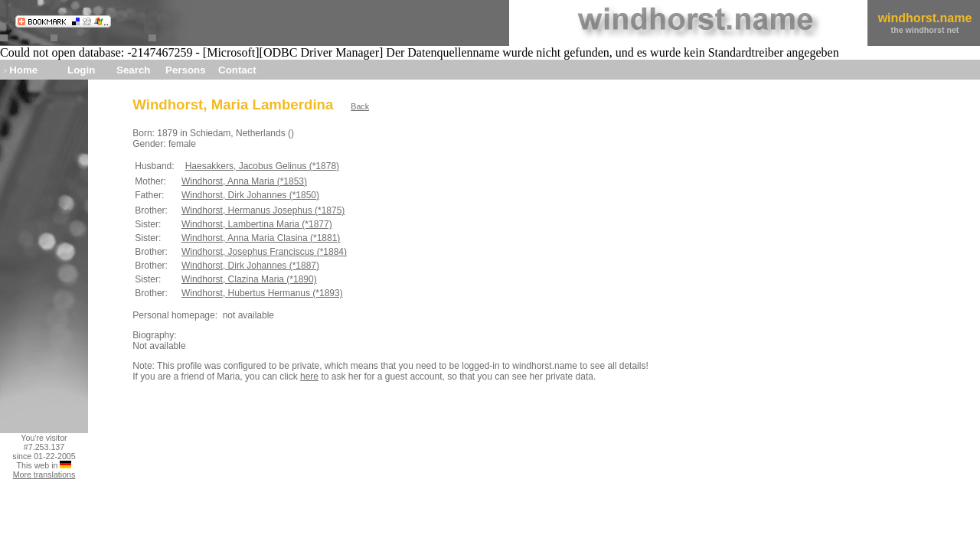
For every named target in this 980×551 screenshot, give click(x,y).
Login (81, 70)
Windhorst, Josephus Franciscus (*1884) (264, 252)
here (309, 377)
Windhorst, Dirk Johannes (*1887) (250, 266)
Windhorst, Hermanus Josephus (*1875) (263, 210)
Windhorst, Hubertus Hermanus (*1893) (262, 293)
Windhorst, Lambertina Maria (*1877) (257, 224)
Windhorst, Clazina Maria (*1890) (249, 279)
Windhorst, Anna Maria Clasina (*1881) (261, 238)
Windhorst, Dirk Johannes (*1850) (250, 195)
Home (23, 70)
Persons (186, 70)
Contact (237, 70)
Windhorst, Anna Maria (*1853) (244, 181)
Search (133, 70)
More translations (44, 474)
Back (360, 106)
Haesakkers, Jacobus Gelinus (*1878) (262, 166)
